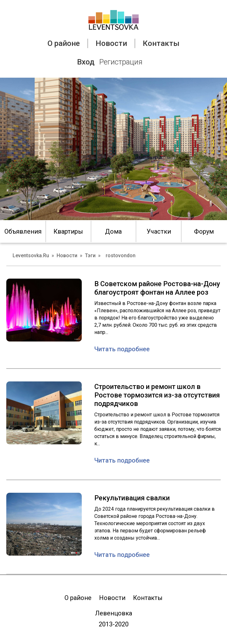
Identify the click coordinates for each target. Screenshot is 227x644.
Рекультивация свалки (132, 498)
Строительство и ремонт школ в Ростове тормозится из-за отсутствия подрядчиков (157, 395)
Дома (113, 231)
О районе (64, 43)
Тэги (90, 255)
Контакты (161, 43)
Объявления (23, 231)
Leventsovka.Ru (31, 255)
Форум (204, 231)
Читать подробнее (122, 349)
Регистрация (121, 62)
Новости (111, 43)
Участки (159, 231)
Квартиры (68, 231)
